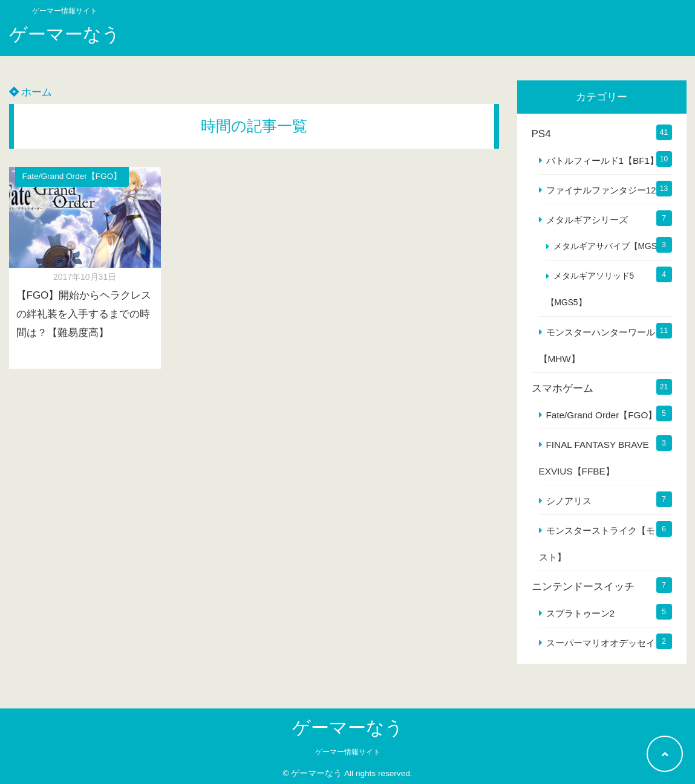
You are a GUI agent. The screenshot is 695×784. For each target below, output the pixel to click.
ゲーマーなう (65, 34)
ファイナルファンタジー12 (601, 190)
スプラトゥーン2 (581, 613)
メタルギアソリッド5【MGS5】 (590, 289)
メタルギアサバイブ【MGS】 (609, 246)
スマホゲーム (563, 388)
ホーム (31, 92)
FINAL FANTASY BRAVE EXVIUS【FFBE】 (594, 458)
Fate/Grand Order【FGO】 (72, 176)
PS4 (541, 134)
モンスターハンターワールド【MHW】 (602, 345)
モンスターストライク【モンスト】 (602, 544)
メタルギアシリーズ (587, 220)
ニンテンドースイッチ (583, 587)
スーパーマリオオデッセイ (601, 643)
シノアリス (569, 501)
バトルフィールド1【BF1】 (603, 160)
